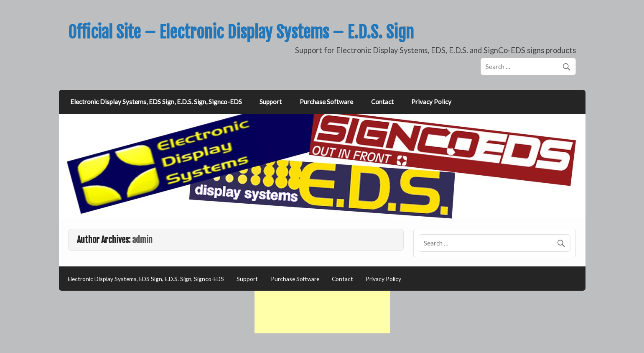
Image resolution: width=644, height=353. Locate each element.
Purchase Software (326, 102)
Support (271, 102)
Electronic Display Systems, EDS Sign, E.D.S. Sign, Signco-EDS (156, 102)
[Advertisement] (322, 312)
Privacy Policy (431, 102)
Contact (382, 102)
